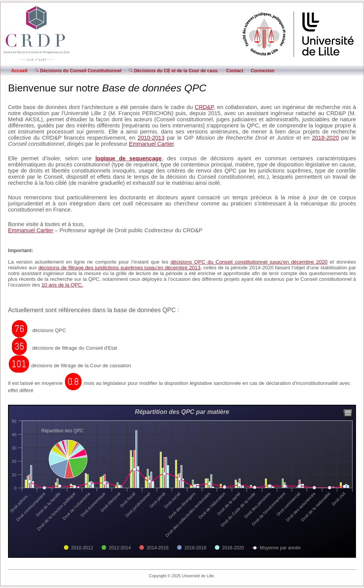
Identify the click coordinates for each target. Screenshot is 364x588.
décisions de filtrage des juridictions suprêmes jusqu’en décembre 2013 (119, 268)
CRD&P (204, 107)
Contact (235, 71)
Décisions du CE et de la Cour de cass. (174, 71)
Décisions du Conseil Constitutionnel (78, 71)
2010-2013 (151, 138)
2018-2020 (325, 138)
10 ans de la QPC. (62, 285)
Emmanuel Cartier (151, 144)
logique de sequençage (128, 158)
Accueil (19, 71)
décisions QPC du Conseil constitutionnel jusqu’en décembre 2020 (249, 262)
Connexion (263, 71)
